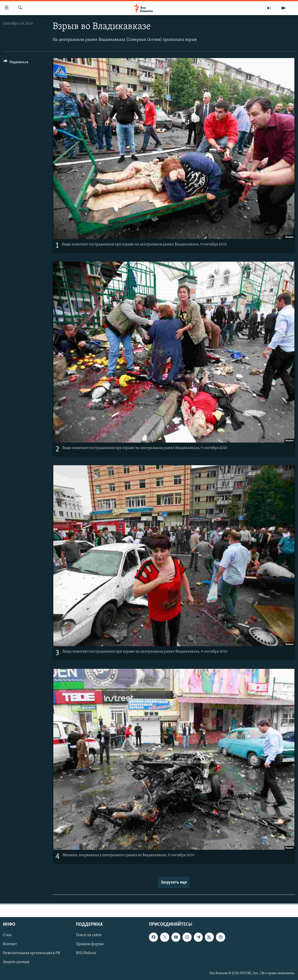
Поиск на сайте (89, 935)
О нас (7, 935)
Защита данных (16, 962)
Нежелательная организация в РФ (31, 953)
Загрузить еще (174, 882)
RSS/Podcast (86, 953)
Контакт (10, 944)
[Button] (16, 63)
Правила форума (90, 944)
